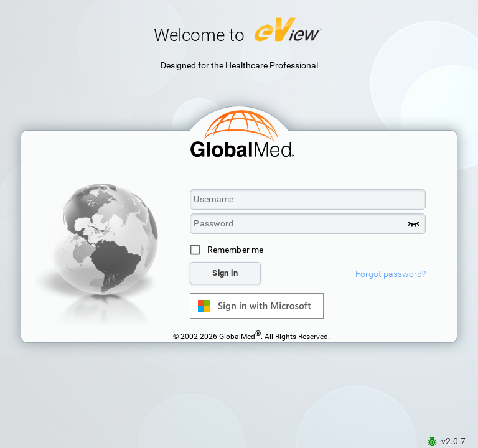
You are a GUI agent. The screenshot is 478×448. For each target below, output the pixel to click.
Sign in (225, 273)
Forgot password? (391, 274)
